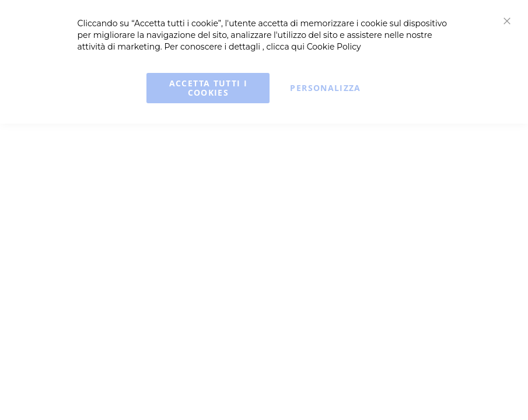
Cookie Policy (334, 47)
